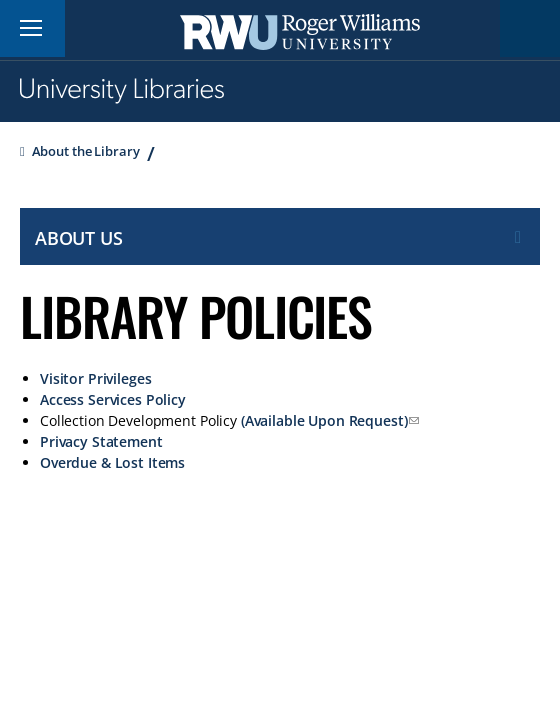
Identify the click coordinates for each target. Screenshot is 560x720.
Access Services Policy (113, 399)
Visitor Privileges (95, 378)
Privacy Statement (101, 441)
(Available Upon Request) (324, 420)
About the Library (86, 151)
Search (530, 28)
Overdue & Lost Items (112, 462)
